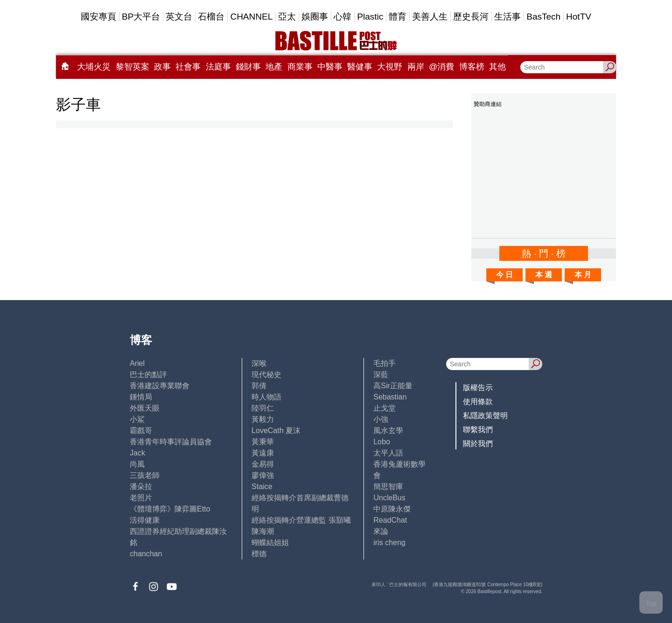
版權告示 (478, 388)
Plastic (370, 17)
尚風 (137, 464)
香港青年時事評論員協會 (171, 442)
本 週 (544, 275)
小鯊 (137, 419)
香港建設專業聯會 (160, 386)
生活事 (507, 17)
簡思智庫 (388, 486)
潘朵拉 (141, 486)
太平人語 (388, 453)
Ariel (137, 363)
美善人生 (430, 17)
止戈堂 (385, 408)
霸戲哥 (141, 430)
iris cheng (389, 542)
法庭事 (218, 67)
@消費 (441, 67)
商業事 (300, 67)
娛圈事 (315, 17)
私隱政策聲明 (485, 416)
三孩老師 (145, 475)
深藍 (381, 374)
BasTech (543, 17)
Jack (137, 453)
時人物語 (266, 397)
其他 (497, 67)
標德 (259, 554)
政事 (162, 67)
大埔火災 (94, 67)
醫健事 (360, 67)
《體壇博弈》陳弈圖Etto (170, 509)
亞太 (287, 17)
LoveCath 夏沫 (276, 430)
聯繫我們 (478, 430)
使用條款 (478, 402)
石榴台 (211, 17)
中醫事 (330, 67)
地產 (274, 67)
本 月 (583, 275)
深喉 (259, 363)
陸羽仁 (263, 408)
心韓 (343, 17)
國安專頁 (98, 17)
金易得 (263, 464)
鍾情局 (141, 397)
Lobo (382, 442)
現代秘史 (266, 374)
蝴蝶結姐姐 (270, 542)
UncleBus (389, 498)
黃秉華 (263, 442)
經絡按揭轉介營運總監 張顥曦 (301, 520)
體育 (398, 17)
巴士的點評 (148, 374)
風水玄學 (388, 430)
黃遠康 (263, 453)
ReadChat (390, 520)
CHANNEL (251, 17)
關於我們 (478, 444)
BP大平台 (141, 17)
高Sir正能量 (393, 386)
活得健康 (145, 520)
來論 (381, 531)
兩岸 (416, 67)
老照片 (141, 498)
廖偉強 (263, 475)
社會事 (188, 67)
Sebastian (390, 397)
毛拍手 (385, 363)
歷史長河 (471, 17)
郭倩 (259, 386)
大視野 (390, 67)
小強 (381, 419)
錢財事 (248, 67)
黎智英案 (133, 67)
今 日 (504, 275)
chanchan (146, 554)
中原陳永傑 (392, 509)
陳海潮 (263, 531)
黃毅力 (263, 419)
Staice (262, 486)
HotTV (579, 17)
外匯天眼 (145, 408)
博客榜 (472, 67)
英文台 (179, 17)
